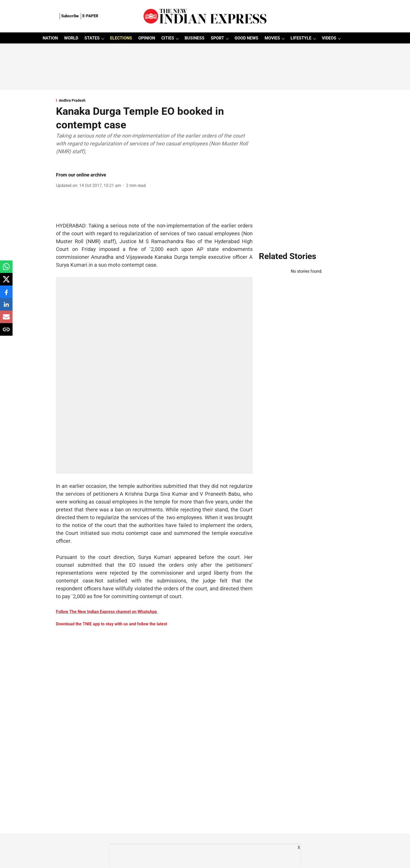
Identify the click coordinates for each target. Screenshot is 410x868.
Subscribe (70, 16)
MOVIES (272, 38)
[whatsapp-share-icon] (6, 269)
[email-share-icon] (6, 320)
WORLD (71, 38)
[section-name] (154, 100)
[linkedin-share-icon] (6, 307)
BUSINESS (195, 38)
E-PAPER (90, 16)
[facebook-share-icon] (6, 295)
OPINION (147, 38)
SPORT (217, 38)
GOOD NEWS (246, 38)
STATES (92, 38)
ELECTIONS (121, 38)
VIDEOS (329, 38)
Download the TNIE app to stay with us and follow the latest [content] (112, 624)
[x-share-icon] (6, 282)
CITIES (168, 38)
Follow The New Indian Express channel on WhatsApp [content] (106, 612)
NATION (50, 38)
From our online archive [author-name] (81, 175)
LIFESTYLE (301, 38)
